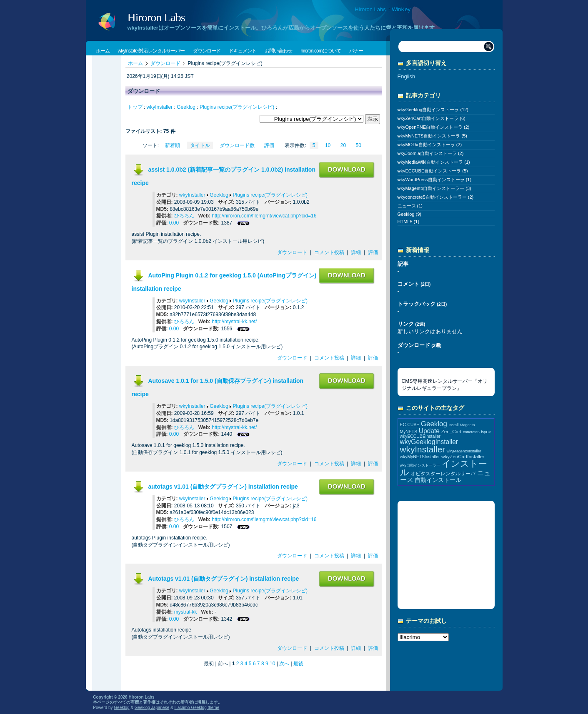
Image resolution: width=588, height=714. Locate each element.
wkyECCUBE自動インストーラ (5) (433, 171)
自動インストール (438, 480)
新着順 (173, 145)
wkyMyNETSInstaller (420, 457)
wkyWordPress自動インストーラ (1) (435, 180)
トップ (135, 107)
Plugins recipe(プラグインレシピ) (237, 107)
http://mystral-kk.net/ (234, 322)
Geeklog (186, 107)
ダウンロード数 (237, 145)
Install (453, 425)
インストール (444, 468)
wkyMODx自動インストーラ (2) (430, 145)
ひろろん (184, 216)
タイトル (200, 145)
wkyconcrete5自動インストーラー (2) (436, 197)
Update (429, 431)
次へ (284, 664)
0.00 (174, 223)
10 (328, 145)
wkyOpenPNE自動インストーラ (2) (434, 127)
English (407, 76)
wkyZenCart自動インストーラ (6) (432, 118)
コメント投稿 (329, 252)
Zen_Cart (452, 431)
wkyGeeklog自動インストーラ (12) (433, 110)
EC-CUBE (410, 425)
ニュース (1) (410, 206)
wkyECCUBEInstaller (420, 436)
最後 (298, 664)
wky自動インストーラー (420, 465)
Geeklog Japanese (152, 708)
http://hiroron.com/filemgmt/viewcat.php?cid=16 (264, 216)
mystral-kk (186, 612)
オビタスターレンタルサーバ (443, 473)
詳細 (356, 252)
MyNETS (409, 432)
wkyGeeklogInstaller (429, 442)
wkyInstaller (160, 107)
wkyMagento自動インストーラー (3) (434, 188)
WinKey (401, 9)
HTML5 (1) (409, 222)
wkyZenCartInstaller (463, 456)
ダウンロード (165, 63)
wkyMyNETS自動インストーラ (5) (432, 136)
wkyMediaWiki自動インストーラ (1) (434, 162)
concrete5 (471, 432)
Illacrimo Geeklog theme (197, 708)
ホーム (135, 63)
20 (343, 145)
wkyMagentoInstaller (464, 451)
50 (359, 145)
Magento (467, 425)
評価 (269, 145)
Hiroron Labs (370, 9)
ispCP (486, 432)
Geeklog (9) (409, 214)
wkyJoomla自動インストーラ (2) (431, 153)
